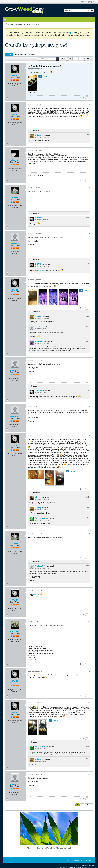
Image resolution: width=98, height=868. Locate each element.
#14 (89, 703)
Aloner (38, 497)
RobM (38, 327)
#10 (89, 533)
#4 (89, 188)
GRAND (15, 75)
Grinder (15, 197)
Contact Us (78, 860)
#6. (87, 316)
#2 (89, 105)
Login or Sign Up (87, 2)
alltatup (38, 135)
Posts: (13, 86)
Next (89, 805)
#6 (89, 280)
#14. (87, 747)
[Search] (77, 10)
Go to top (89, 860)
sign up (71, 33)
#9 (89, 436)
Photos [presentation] (32, 55)
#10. (87, 566)
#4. (87, 218)
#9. (87, 497)
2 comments (37, 742)
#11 (89, 590)
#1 (89, 66)
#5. (87, 264)
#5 (89, 234)
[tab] (9, 55)
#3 (89, 150)
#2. (87, 135)
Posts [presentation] (9, 55)
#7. (87, 390)
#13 (89, 671)
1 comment (37, 130)
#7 (89, 360)
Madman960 (15, 244)
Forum (12, 24)
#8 (89, 407)
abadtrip (15, 160)
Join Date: (11, 84)
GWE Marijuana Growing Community (28, 24)
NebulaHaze (40, 518)
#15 (89, 774)
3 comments (37, 312)
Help (69, 860)
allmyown (39, 341)
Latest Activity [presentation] (20, 55)
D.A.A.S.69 (15, 631)
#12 (89, 622)
